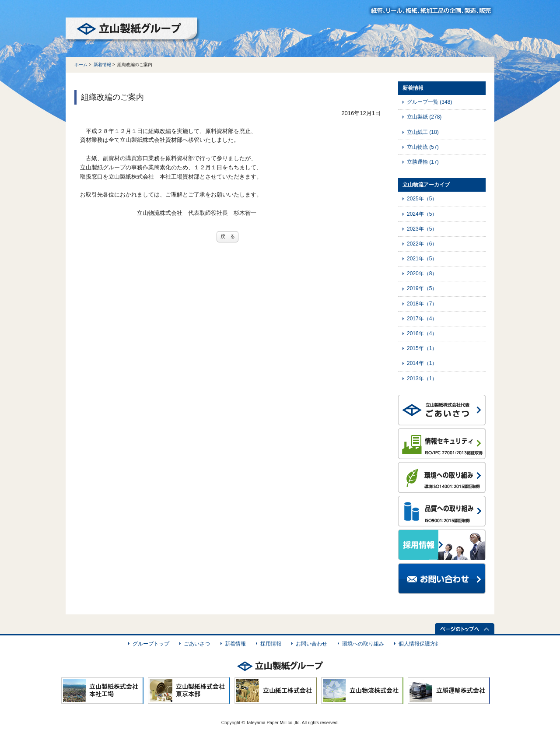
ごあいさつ (197, 644)
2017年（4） (422, 319)
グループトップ (151, 644)
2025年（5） (422, 199)
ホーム (81, 65)
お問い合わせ (311, 644)
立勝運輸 (423, 162)
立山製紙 (424, 117)
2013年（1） (422, 379)
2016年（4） (422, 333)
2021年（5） (422, 259)
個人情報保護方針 (420, 644)
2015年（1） (422, 348)
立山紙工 (423, 132)
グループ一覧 (429, 102)
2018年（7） (422, 304)
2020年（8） (422, 274)
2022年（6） (422, 244)
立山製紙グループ (133, 30)
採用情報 (271, 644)
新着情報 (102, 65)
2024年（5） (422, 214)
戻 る (228, 236)
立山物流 (423, 147)
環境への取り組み (363, 644)
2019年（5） (422, 288)
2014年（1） (422, 363)
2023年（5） (422, 229)
